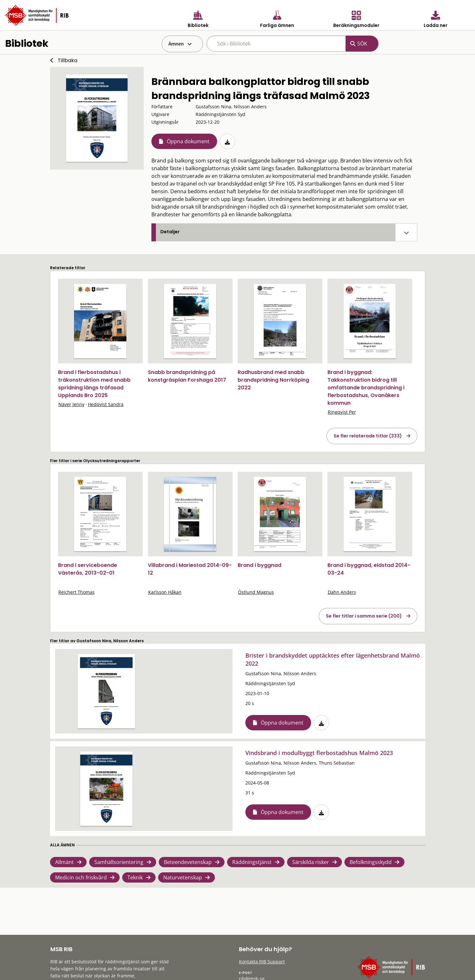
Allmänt (64, 862)
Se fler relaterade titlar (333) (368, 436)
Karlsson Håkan (165, 592)
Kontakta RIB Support (262, 962)
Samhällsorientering (119, 862)
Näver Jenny (71, 404)
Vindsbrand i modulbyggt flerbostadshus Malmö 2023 (319, 753)
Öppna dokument (188, 141)
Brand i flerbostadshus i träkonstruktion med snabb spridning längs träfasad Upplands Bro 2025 (94, 384)
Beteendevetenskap (188, 862)
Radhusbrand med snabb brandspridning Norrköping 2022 (273, 380)
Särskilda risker (311, 862)
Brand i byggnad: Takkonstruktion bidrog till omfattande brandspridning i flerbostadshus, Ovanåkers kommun (366, 388)
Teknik (135, 877)
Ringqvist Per (342, 412)
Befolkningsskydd (371, 862)
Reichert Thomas (76, 592)
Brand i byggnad (259, 565)
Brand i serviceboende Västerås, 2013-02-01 (88, 569)
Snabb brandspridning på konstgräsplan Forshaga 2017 (187, 376)
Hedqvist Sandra (106, 404)
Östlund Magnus (256, 592)
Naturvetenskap (183, 877)
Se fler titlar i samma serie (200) (364, 616)
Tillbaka (68, 60)
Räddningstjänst (252, 862)
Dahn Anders (342, 592)
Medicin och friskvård (81, 877)
